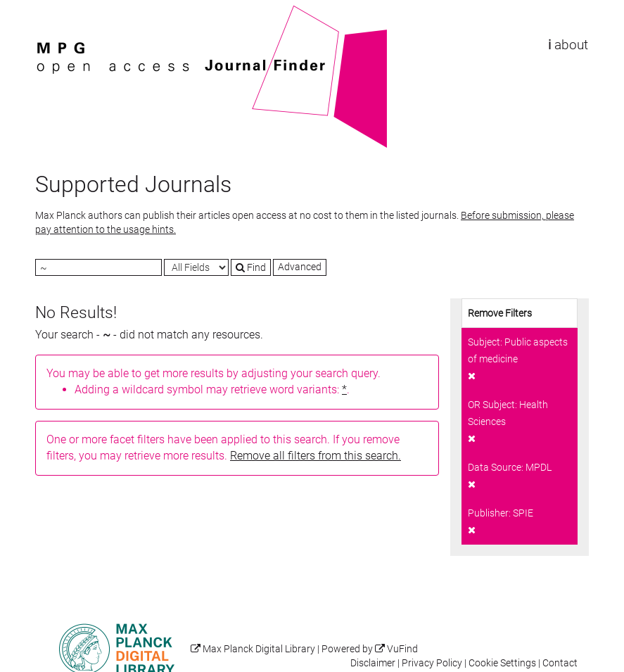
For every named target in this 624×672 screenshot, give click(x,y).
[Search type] (196, 267)
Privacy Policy (432, 663)
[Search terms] (98, 267)
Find (251, 267)
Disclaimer (373, 663)
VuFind (57, 12)
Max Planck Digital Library (259, 649)
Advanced (300, 267)
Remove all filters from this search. (316, 456)
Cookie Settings (502, 663)
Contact (560, 663)
